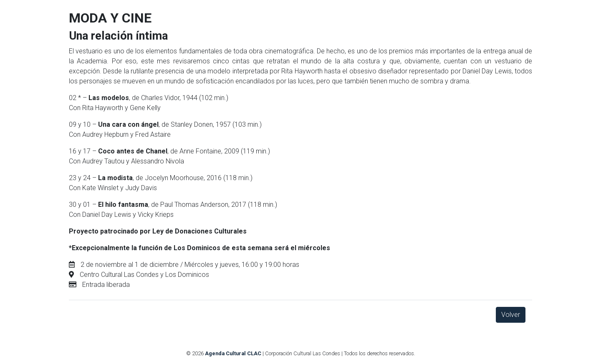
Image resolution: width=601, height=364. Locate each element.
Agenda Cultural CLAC (233, 353)
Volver (511, 315)
